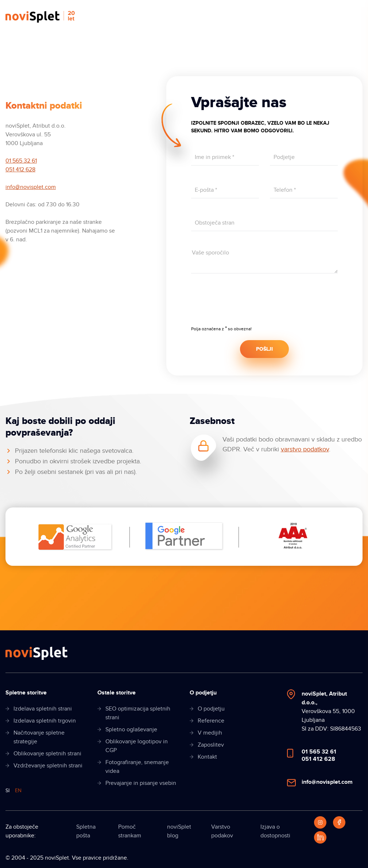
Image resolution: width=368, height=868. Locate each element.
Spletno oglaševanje (131, 729)
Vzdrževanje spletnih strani (48, 766)
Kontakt (207, 757)
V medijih (210, 733)
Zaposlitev (211, 745)
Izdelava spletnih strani (43, 709)
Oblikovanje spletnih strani (47, 754)
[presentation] (247, 304)
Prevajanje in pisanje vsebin (141, 783)
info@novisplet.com (31, 187)
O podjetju (211, 709)
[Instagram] (320, 822)
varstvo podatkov (305, 449)
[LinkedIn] (320, 837)
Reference (211, 721)
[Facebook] (339, 822)
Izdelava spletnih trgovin (45, 721)
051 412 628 (20, 170)
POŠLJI (264, 349)
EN (18, 791)
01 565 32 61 (21, 161)
